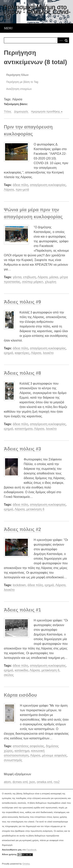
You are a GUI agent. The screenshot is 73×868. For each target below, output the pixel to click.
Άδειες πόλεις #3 (22, 449)
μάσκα (54, 277)
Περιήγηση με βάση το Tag (22, 82)
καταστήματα (24, 429)
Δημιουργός (21, 111)
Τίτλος (8, 111)
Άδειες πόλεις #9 (22, 302)
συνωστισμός (13, 760)
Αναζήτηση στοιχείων (19, 89)
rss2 (57, 782)
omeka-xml (44, 782)
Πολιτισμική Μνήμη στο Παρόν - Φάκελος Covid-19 (37, 12)
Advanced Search (60, 40)
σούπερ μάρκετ (33, 282)
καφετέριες (22, 353)
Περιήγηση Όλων (17, 75)
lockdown (19, 585)
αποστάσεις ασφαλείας (29, 746)
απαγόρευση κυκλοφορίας (48, 185)
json (32, 782)
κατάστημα (22, 751)
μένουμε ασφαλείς (55, 755)
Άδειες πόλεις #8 (22, 373)
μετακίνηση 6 (35, 509)
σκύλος (9, 675)
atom (7, 782)
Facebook (31, 850)
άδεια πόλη (21, 185)
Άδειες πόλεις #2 (22, 529)
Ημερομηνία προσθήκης (46, 111)
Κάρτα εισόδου (20, 695)
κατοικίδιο (22, 670)
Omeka (26, 864)
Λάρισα (9, 190)
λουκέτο (48, 353)
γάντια (17, 277)
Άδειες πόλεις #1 (22, 610)
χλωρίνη (50, 282)
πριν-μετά (22, 190)
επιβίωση (30, 277)
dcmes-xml (20, 782)
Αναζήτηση (66, 40)
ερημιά (8, 353)
